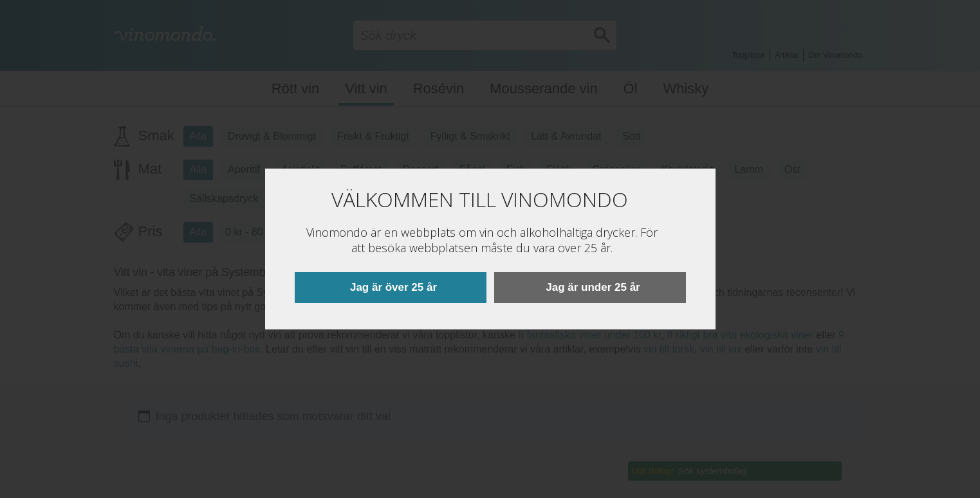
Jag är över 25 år (393, 287)
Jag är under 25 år (593, 287)
